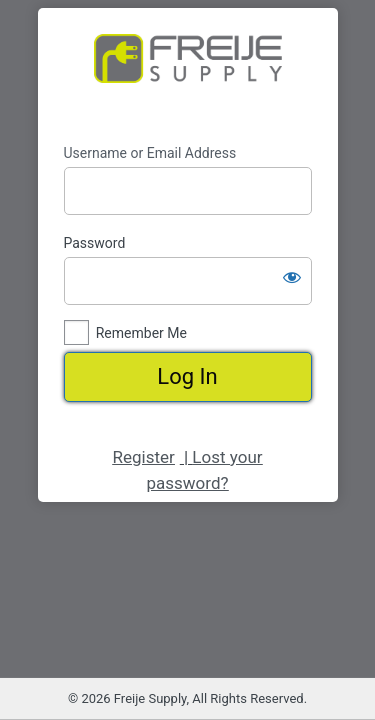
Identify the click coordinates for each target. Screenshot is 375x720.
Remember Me (141, 333)
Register (143, 457)
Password (95, 243)
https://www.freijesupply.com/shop (188, 76)
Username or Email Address (150, 153)
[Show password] (292, 277)
